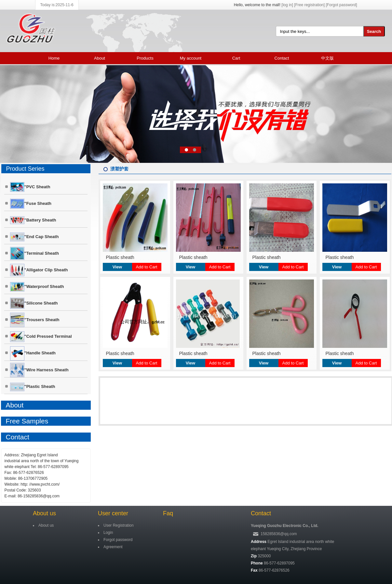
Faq (168, 513)
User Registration (119, 525)
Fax (254, 570)
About (100, 58)
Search (374, 31)
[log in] (287, 5)
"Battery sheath (33, 220)
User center (113, 513)
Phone (257, 563)
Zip (254, 556)
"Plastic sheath (33, 387)
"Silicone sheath (34, 303)
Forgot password (118, 540)
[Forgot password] (341, 5)
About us (44, 513)
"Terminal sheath (34, 253)
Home (54, 58)
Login (108, 533)
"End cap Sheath (34, 237)
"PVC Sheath (30, 187)
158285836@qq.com (279, 534)
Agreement (113, 547)
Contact (282, 58)
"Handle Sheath (33, 353)
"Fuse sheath (31, 204)
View (117, 267)
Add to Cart (147, 267)
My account (191, 58)
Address (259, 542)
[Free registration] (309, 5)
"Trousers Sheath (35, 320)
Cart (236, 58)
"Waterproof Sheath (37, 287)
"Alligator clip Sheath (39, 270)
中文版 (327, 58)
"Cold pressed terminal (41, 337)
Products (145, 58)
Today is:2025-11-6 (57, 5)
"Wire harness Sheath (39, 370)
